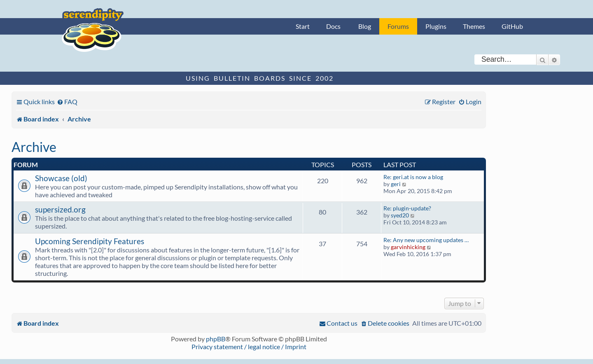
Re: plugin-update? (407, 208)
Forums (398, 26)
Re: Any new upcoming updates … (426, 240)
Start (303, 26)
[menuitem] (67, 101)
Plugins (436, 26)
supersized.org (60, 209)
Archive (34, 147)
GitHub (512, 26)
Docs (333, 26)
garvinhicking (408, 247)
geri (396, 184)
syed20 (400, 215)
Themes (474, 26)
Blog (365, 26)
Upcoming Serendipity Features (90, 241)
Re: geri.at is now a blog (413, 177)
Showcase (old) (61, 178)
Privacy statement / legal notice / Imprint (249, 346)
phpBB (216, 339)
